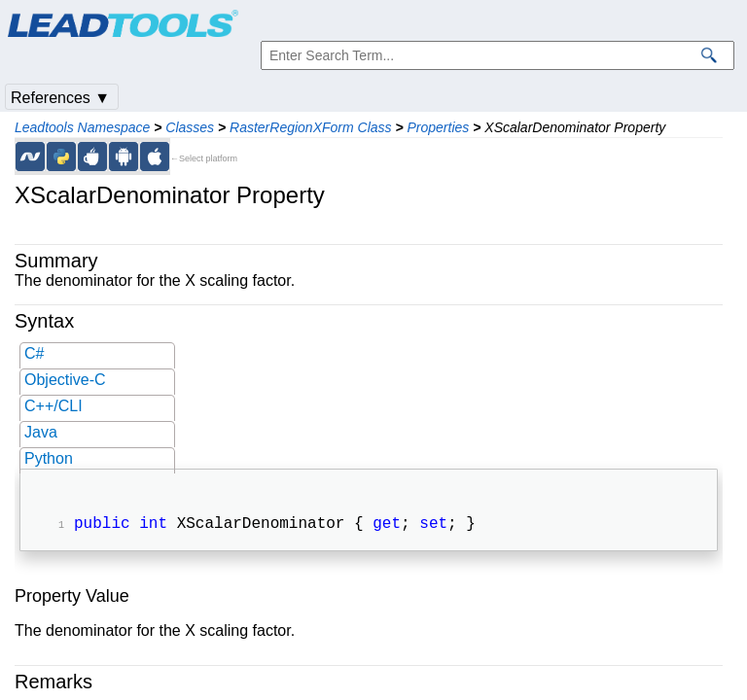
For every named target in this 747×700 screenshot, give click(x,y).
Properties (439, 127)
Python (49, 458)
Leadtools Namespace (82, 127)
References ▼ (60, 98)
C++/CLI (53, 406)
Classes (190, 127)
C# (34, 353)
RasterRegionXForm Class (311, 127)
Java (41, 432)
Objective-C (65, 380)
